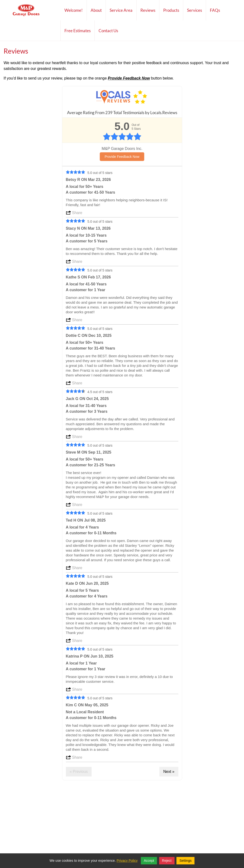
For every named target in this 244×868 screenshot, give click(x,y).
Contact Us (108, 31)
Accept (149, 861)
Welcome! (74, 10)
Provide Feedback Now (122, 157)
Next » (169, 772)
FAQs (215, 10)
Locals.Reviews (164, 113)
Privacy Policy (127, 861)
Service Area (121, 10)
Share (77, 213)
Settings (185, 861)
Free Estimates (78, 31)
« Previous (79, 772)
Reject (167, 861)
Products (171, 10)
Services (194, 10)
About (96, 14)
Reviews (148, 10)
